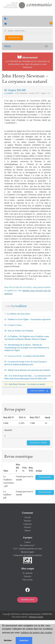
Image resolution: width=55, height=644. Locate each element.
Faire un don (28, 580)
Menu (8, 46)
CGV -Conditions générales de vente (27, 549)
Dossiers (27, 527)
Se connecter (27, 573)
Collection (27, 524)
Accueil (27, 517)
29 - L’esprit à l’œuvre (13, 325)
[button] (27, 19)
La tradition (9, 93)
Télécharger (45, 477)
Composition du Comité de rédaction (28, 555)
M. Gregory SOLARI (15, 90)
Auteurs (27, 531)
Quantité (8, 430)
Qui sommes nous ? (27, 545)
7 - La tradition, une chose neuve (17, 314)
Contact (27, 542)
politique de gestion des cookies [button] (36, 633)
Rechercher (14, 38)
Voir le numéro (40, 391)
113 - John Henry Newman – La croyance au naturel (25, 384)
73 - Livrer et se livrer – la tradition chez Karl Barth (24, 356)
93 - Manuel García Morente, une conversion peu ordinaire (27, 370)
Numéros (27, 521)
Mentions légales (27, 552)
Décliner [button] (8, 640)
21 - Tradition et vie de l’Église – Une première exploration (27, 319)
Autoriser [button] (24, 640)
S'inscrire (27, 576)
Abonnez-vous (27, 600)
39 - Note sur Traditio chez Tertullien (19, 331)
